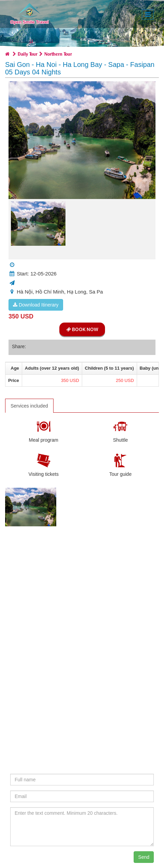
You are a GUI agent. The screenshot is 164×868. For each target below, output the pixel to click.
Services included (29, 406)
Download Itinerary (36, 305)
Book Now (82, 329)
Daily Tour (28, 53)
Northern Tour (58, 53)
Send (144, 857)
